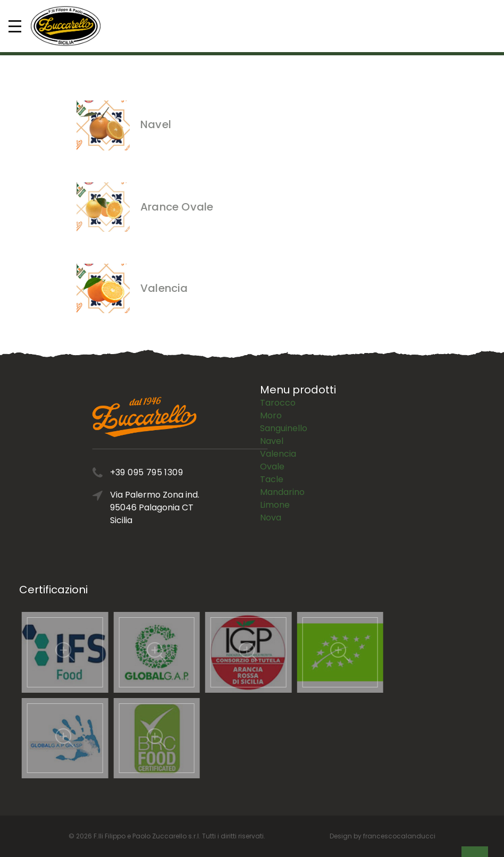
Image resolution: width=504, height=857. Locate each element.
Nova (271, 488)
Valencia (164, 288)
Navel (156, 124)
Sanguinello (284, 399)
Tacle (272, 450)
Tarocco (278, 373)
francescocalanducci (399, 836)
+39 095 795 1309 (177, 472)
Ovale (272, 437)
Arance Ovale (177, 207)
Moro (271, 386)
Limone (275, 476)
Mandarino (282, 463)
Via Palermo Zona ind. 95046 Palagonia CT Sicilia (185, 507)
